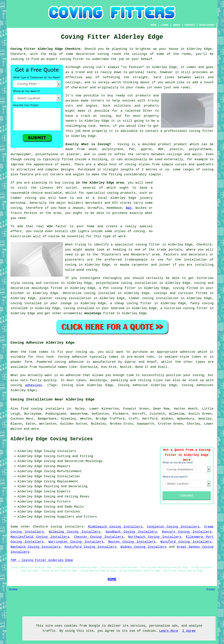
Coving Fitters (57, 502)
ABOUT (177, 25)
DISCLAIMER (207, 25)
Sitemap (13, 589)
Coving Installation (62, 476)
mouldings (93, 313)
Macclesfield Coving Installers (40, 537)
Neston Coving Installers (132, 542)
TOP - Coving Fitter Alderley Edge (42, 560)
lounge (66, 303)
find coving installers (43, 409)
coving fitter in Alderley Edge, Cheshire (174, 245)
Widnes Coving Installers (144, 547)
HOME (153, 25)
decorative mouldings (30, 288)
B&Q (128, 208)
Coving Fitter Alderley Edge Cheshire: (46, 49)
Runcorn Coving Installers (187, 532)
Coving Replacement (61, 481)
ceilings (140, 54)
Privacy (211, 589)
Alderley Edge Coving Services (52, 439)
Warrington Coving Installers (76, 542)
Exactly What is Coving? (88, 144)
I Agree (189, 631)
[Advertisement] (184, 205)
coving (103, 54)
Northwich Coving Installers (155, 537)
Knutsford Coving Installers (90, 547)
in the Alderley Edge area (100, 183)
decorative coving (79, 293)
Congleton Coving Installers (173, 527)
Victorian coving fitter (186, 308)
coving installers (67, 527)
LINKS (165, 25)
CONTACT (190, 25)
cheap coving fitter (133, 303)
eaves (65, 164)
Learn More (169, 631)
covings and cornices (173, 293)
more (35, 429)
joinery (146, 198)
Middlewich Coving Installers (115, 527)
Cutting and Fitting (75, 456)
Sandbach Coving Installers (131, 532)
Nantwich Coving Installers (35, 547)
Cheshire (40, 527)
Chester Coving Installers (99, 537)
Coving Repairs (57, 466)
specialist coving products (111, 193)
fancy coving (202, 303)
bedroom (118, 308)
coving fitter (72, 59)
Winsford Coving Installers (186, 542)
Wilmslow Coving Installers (75, 532)
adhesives (34, 385)
